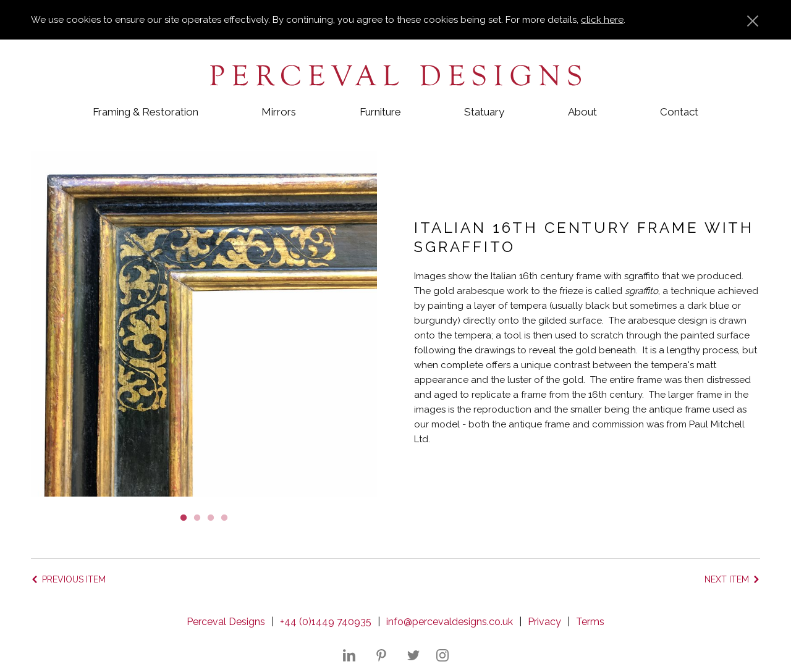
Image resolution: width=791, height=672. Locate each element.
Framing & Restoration (146, 112)
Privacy (544, 622)
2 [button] (197, 517)
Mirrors (279, 112)
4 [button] (224, 517)
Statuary (484, 112)
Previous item (74, 579)
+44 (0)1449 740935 (326, 622)
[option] (204, 324)
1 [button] (184, 517)
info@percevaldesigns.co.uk (450, 622)
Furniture (380, 112)
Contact (679, 112)
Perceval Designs (226, 622)
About (582, 112)
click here (602, 20)
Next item (727, 579)
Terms (590, 622)
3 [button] (211, 517)
